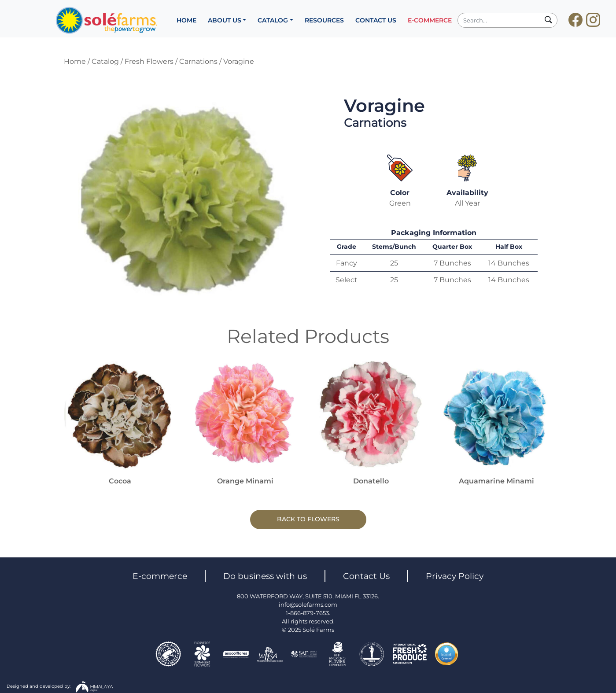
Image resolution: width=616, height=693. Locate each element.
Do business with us (265, 576)
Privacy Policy (455, 576)
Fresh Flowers (149, 61)
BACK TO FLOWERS (308, 519)
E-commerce (160, 576)
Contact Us (366, 576)
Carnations (198, 61)
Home (75, 61)
